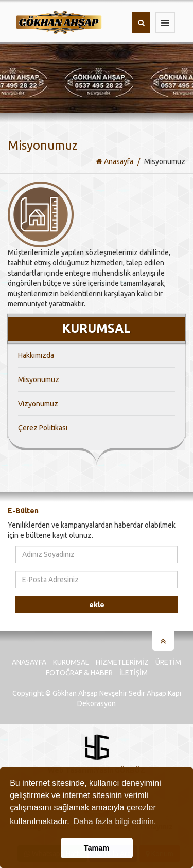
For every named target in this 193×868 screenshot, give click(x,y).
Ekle (97, 605)
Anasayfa (115, 161)
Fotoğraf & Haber (79, 673)
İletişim (134, 673)
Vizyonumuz (38, 404)
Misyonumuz (39, 379)
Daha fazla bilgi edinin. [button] (115, 821)
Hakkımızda (36, 355)
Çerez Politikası (43, 428)
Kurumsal (71, 662)
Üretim (168, 662)
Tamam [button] (97, 848)
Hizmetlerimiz (122, 662)
